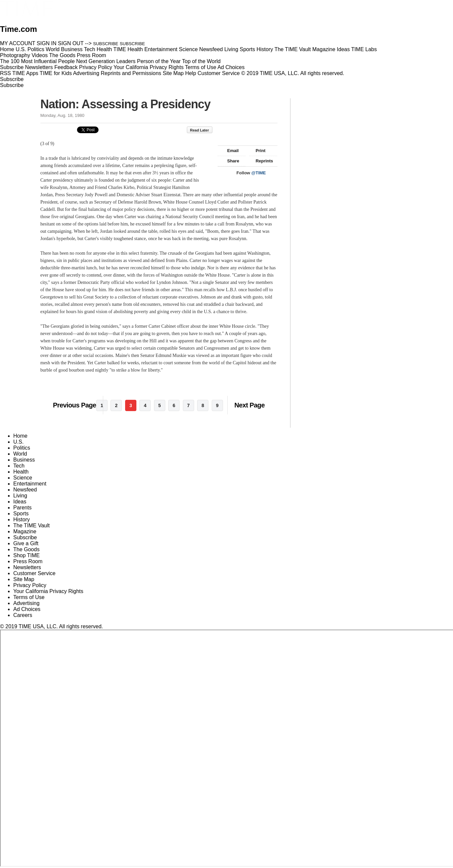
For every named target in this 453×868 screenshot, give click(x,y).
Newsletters (39, 67)
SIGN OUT (71, 43)
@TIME (259, 173)
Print (257, 151)
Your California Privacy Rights (149, 67)
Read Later (203, 130)
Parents (22, 508)
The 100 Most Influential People (37, 61)
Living (20, 496)
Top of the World (201, 61)
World (20, 454)
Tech (19, 466)
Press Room (28, 561)
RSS (5, 73)
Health (21, 472)
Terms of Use (200, 67)
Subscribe (12, 67)
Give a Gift (26, 543)
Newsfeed (25, 490)
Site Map (173, 73)
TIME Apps (25, 73)
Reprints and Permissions (131, 73)
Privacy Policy (96, 67)
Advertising (86, 73)
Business (24, 460)
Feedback (66, 67)
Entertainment (30, 484)
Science (23, 478)
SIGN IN (47, 43)
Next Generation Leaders (106, 61)
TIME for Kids (56, 73)
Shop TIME (27, 555)
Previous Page (75, 405)
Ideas (20, 502)
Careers (23, 615)
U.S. (18, 442)
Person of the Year (159, 61)
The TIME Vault (32, 525)
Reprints (261, 161)
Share (230, 161)
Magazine (25, 531)
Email (230, 151)
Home (20, 436)
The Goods (26, 549)
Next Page (249, 405)
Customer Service (219, 73)
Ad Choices (234, 67)
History (22, 520)
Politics (22, 448)
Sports (21, 514)
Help (191, 73)
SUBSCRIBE (106, 44)
